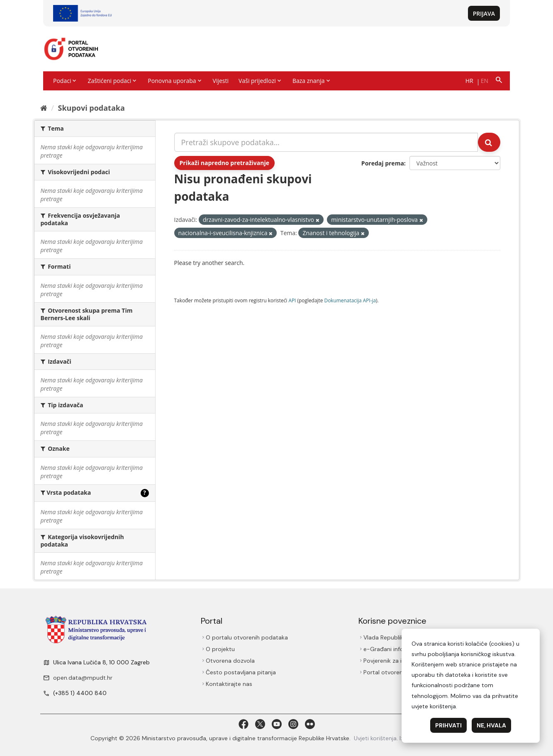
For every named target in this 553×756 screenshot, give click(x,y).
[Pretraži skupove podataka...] (326, 142)
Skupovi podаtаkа (91, 108)
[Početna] (44, 108)
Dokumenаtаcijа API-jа (350, 300)
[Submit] (489, 142)
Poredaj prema (383, 163)
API (292, 300)
